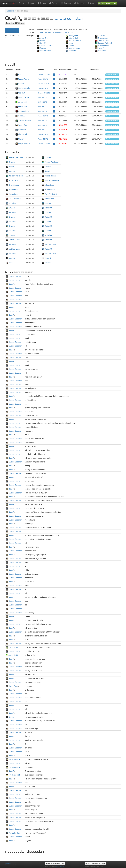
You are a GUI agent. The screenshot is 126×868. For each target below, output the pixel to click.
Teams (53, 3)
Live (21, 3)
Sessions (66, 3)
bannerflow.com (60, 866)
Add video (10, 23)
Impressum (8, 863)
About (31, 3)
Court (91, 3)
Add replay (20, 23)
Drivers (42, 3)
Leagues (79, 3)
